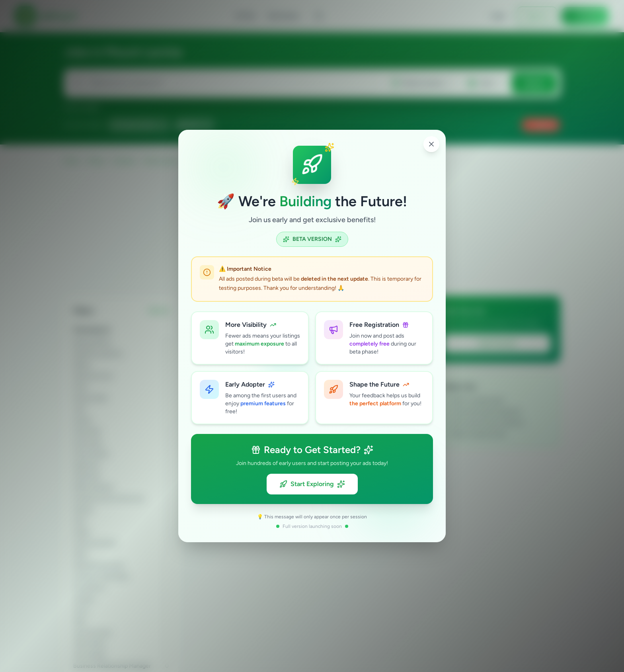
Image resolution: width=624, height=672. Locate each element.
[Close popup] (431, 144)
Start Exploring (312, 484)
